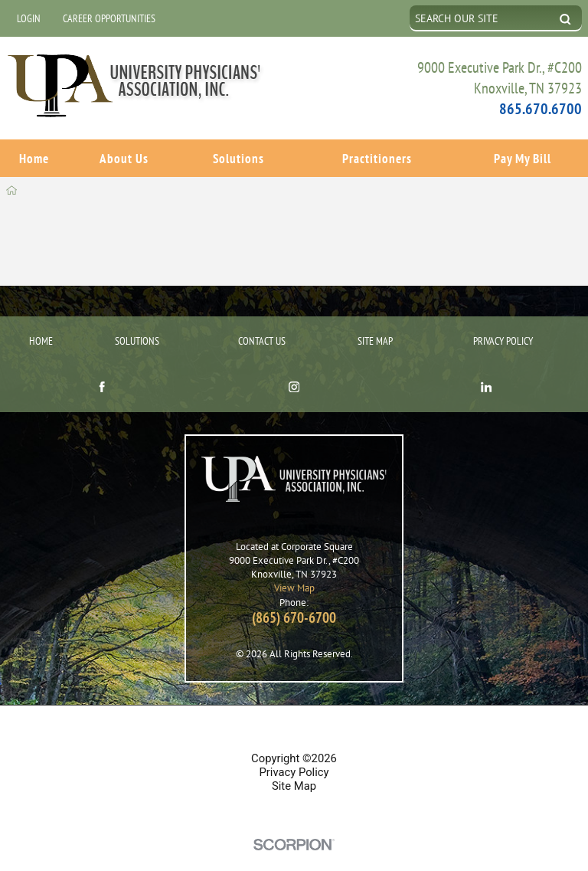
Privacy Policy (503, 315)
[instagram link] (294, 363)
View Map (294, 563)
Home (34, 157)
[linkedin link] (486, 363)
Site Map (375, 315)
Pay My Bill (523, 157)
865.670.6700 (541, 108)
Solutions (238, 157)
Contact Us (262, 315)
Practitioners (377, 157)
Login (29, 18)
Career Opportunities (109, 18)
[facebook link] (102, 363)
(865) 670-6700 (294, 592)
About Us (124, 157)
